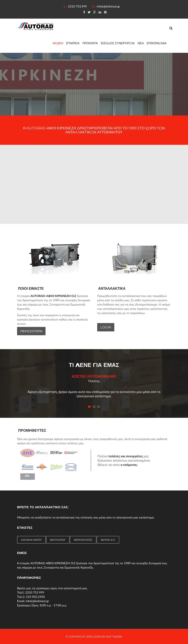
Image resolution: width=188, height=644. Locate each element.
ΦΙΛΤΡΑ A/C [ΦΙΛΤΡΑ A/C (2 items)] (108, 540)
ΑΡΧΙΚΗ (58, 43)
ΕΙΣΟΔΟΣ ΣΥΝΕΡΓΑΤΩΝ (118, 43)
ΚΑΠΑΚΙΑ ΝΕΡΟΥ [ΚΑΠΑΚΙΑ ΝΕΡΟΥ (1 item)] (31, 540)
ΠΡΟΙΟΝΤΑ (90, 43)
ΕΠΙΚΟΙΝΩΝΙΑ (157, 43)
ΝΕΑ (141, 43)
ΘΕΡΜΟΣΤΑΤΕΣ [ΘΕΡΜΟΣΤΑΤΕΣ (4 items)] (83, 540)
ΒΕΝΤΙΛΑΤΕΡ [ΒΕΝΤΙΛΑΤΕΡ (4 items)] (58, 540)
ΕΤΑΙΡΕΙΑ (73, 43)
